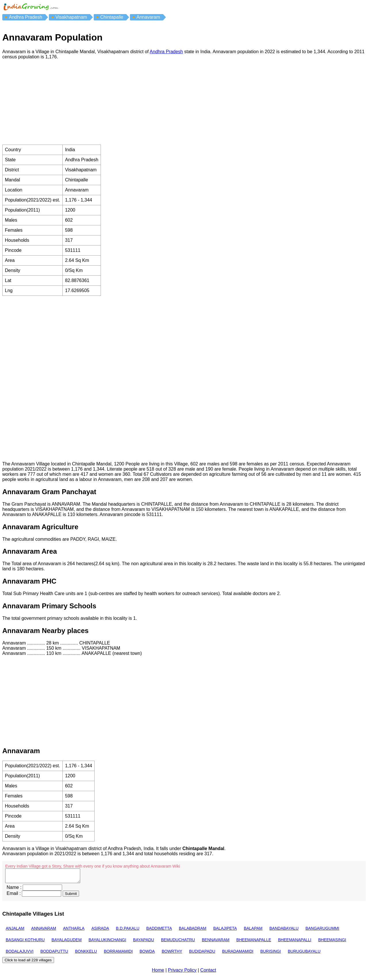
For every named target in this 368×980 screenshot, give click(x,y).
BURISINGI (271, 954)
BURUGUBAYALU (304, 954)
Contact (208, 973)
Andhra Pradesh (166, 52)
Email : (14, 896)
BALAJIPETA (225, 931)
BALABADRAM (193, 931)
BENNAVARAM (216, 942)
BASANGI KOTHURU (25, 942)
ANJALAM (15, 931)
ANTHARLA (74, 931)
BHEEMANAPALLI (295, 942)
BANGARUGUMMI (322, 931)
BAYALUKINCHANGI (107, 942)
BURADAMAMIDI (238, 954)
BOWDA (147, 954)
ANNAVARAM (44, 931)
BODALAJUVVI (20, 954)
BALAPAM (253, 931)
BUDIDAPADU (202, 954)
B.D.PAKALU (128, 931)
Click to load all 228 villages (28, 963)
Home (158, 973)
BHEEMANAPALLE (254, 942)
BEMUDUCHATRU (178, 942)
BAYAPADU (144, 942)
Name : (14, 890)
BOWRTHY (172, 954)
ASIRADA (100, 931)
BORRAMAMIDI (118, 954)
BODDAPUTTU (54, 954)
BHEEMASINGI (332, 942)
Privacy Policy (182, 973)
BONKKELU (86, 954)
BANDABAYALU (284, 931)
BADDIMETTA (159, 931)
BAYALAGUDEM (67, 942)
